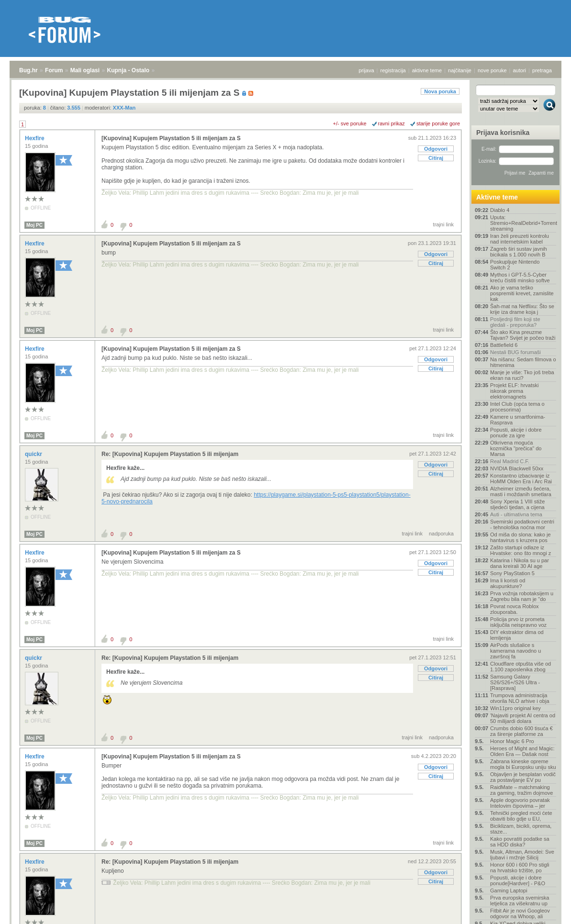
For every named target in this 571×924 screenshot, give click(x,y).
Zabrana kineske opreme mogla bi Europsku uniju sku (523, 764)
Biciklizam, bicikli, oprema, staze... (521, 829)
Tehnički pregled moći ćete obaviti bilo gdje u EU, (521, 816)
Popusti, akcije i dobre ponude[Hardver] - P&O (518, 880)
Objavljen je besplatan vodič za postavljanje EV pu (523, 777)
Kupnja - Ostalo (129, 70)
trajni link (443, 224)
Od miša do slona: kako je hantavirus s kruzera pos (521, 537)
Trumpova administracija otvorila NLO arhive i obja (520, 698)
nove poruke (492, 70)
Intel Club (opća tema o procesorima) (517, 407)
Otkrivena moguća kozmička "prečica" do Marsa (516, 448)
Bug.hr (28, 70)
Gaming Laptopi (509, 891)
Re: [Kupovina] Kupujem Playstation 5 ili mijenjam (170, 454)
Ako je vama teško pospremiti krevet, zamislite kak (522, 293)
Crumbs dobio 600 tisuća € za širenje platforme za (521, 731)
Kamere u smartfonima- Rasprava (518, 420)
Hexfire (35, 138)
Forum (54, 70)
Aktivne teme (497, 197)
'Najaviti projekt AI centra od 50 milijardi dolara (523, 718)
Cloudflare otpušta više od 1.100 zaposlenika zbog (521, 667)
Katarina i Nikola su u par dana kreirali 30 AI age (520, 563)
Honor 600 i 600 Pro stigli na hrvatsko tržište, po (520, 868)
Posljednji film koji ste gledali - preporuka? (515, 322)
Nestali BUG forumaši (515, 352)
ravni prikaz (392, 123)
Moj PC (34, 225)
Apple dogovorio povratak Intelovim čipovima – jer (520, 803)
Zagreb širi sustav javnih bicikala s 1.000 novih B (519, 252)
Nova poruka (440, 91)
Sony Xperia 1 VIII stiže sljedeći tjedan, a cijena (517, 504)
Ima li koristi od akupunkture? (508, 583)
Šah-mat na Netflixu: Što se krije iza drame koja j (522, 309)
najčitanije (460, 70)
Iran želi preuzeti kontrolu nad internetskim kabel (520, 239)
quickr (34, 454)
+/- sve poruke (350, 123)
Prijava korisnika (503, 133)
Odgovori (436, 149)
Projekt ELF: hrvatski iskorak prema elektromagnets (514, 391)
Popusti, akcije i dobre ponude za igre (516, 433)
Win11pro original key (515, 708)
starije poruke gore (438, 123)
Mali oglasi (85, 70)
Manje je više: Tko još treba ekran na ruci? (522, 375)
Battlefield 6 (504, 345)
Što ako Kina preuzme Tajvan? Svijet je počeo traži (523, 335)
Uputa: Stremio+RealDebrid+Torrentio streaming (523, 223)
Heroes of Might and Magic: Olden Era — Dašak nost (522, 751)
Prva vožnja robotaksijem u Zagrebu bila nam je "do (522, 596)
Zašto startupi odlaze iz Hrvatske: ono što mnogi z (521, 550)
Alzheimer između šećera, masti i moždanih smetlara (521, 491)
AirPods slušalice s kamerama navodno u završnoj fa (515, 651)
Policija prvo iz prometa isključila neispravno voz (518, 622)
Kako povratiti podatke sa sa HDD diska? (520, 842)
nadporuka (441, 534)
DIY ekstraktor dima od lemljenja (517, 635)
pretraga (542, 70)
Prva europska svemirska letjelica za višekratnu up (520, 901)
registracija (393, 70)
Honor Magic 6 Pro (512, 741)
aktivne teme (427, 70)
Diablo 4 (500, 210)
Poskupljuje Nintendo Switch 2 (515, 265)
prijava (366, 70)
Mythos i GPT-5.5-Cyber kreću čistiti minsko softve (520, 278)
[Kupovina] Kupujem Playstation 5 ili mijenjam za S (171, 138)
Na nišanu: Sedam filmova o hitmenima (523, 362)
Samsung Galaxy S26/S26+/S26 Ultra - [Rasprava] (515, 682)
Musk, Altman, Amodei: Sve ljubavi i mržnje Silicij (522, 855)
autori (520, 70)
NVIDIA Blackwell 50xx (517, 468)
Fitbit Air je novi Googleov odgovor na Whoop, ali (520, 913)
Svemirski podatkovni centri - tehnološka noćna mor (522, 524)
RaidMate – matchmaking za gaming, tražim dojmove (521, 790)
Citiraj (436, 158)
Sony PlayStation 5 (512, 573)
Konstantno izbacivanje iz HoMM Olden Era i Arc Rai (521, 479)
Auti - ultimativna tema (516, 514)
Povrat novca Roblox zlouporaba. (515, 609)
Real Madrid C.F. (510, 461)
